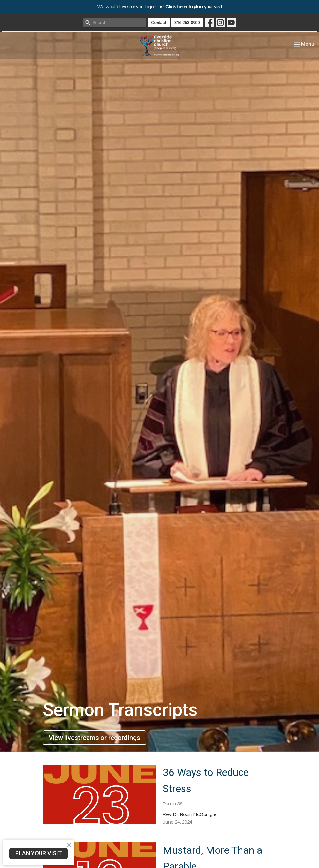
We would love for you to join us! (160, 7)
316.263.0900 (187, 23)
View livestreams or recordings (95, 738)
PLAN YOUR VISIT (39, 853)
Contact (159, 23)
